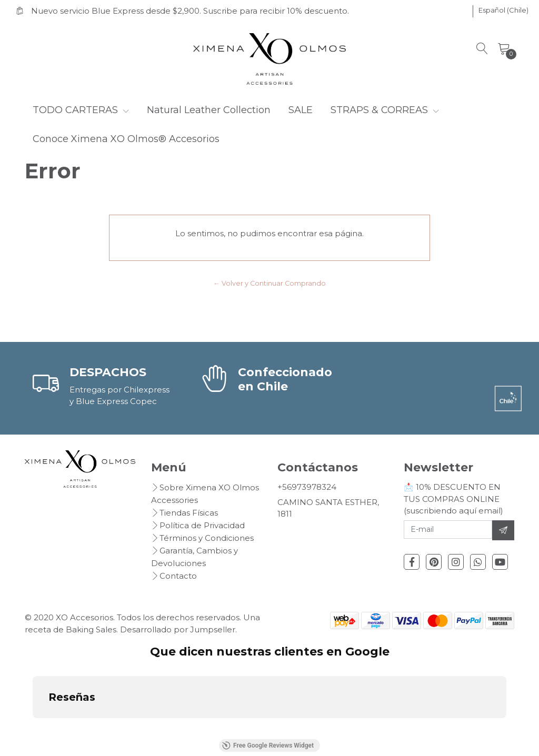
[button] (503, 11)
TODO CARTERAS (81, 110)
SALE (301, 110)
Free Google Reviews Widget (268, 745)
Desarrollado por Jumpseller (178, 629)
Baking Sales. (93, 629)
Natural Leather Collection (209, 110)
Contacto (178, 576)
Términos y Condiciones (207, 538)
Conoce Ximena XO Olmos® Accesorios (126, 139)
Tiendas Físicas (189, 513)
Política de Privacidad (202, 525)
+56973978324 (307, 487)
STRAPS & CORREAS (385, 110)
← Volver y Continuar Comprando (269, 283)
